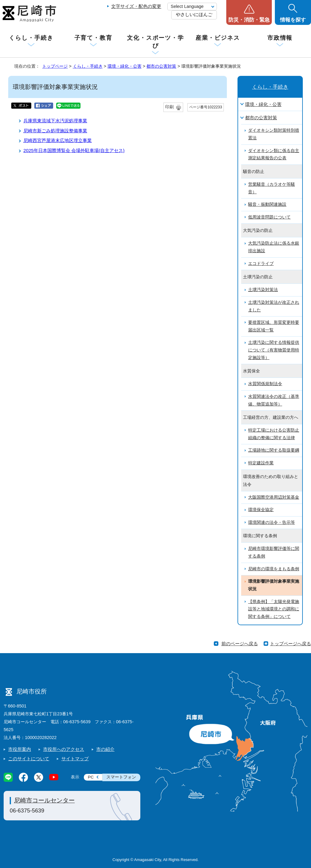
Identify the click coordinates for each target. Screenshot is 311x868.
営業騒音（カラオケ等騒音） (272, 188)
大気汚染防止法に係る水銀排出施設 (274, 247)
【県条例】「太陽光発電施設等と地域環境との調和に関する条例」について (274, 609)
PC (91, 777)
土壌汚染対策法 (263, 290)
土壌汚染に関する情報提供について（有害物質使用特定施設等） (274, 350)
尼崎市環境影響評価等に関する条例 (274, 552)
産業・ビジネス (218, 38)
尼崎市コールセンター (44, 800)
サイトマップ (75, 759)
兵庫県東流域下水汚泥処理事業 (55, 121)
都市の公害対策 (161, 66)
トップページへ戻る (290, 644)
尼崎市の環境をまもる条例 (274, 569)
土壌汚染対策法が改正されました (274, 306)
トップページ (55, 66)
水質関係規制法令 (265, 384)
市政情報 (280, 38)
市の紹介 (105, 749)
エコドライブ (261, 264)
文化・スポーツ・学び (155, 42)
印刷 (169, 107)
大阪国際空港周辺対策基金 (274, 497)
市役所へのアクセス (64, 749)
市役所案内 (20, 749)
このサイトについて (29, 759)
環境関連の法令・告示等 (272, 522)
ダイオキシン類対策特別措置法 (274, 134)
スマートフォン (121, 777)
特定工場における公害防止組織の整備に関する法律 (274, 434)
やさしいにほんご (194, 14)
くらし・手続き (31, 38)
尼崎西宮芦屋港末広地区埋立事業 (58, 140)
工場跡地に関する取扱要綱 (274, 450)
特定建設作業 (261, 463)
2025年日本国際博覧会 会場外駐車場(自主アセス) (74, 150)
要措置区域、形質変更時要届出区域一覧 (274, 326)
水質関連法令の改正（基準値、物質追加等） (274, 400)
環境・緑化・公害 (125, 66)
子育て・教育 (93, 38)
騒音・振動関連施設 (267, 204)
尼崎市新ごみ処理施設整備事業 (55, 131)
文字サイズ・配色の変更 (136, 6)
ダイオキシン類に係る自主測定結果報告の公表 (274, 154)
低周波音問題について (269, 217)
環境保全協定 (261, 510)
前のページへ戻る (240, 644)
